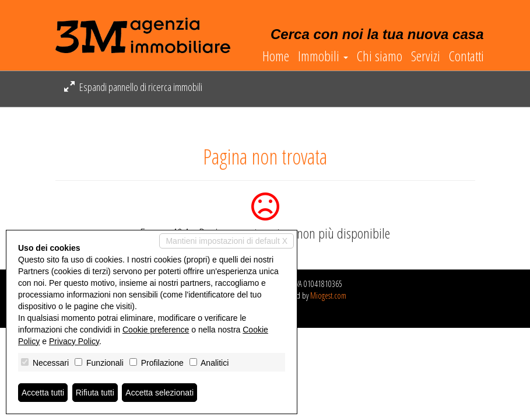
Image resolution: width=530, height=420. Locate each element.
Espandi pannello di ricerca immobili (133, 87)
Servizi (426, 56)
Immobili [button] (323, 56)
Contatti (466, 56)
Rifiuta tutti (95, 393)
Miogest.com (328, 295)
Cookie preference (156, 330)
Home (276, 56)
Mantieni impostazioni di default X (227, 241)
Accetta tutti (43, 393)
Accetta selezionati (159, 393)
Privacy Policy (74, 341)
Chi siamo (380, 56)
